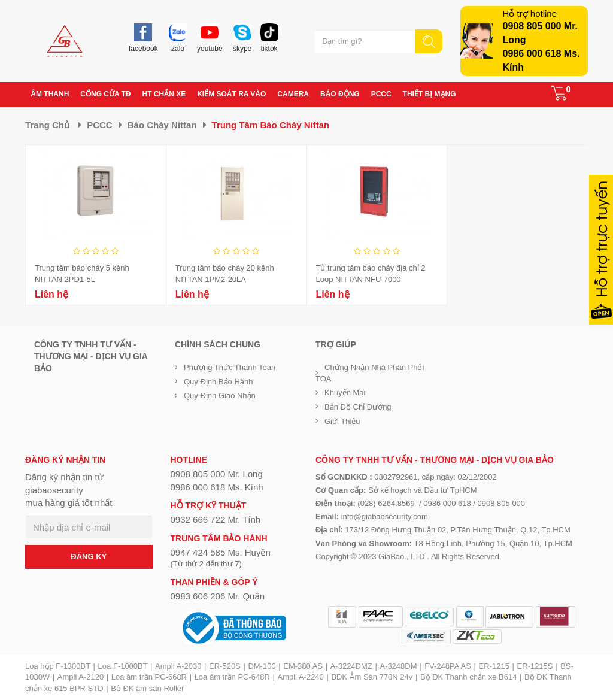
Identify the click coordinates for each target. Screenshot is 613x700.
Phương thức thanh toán (230, 367)
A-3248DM (398, 666)
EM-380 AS (303, 666)
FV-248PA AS (448, 666)
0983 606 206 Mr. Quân (218, 596)
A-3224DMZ (351, 666)
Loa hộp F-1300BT (58, 666)
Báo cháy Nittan (162, 125)
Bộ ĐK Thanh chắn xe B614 (468, 677)
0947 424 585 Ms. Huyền (221, 552)
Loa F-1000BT (123, 666)
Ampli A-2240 (301, 677)
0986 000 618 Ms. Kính (217, 487)
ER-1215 (494, 666)
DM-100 (262, 666)
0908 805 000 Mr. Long (217, 474)
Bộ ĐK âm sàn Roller (147, 688)
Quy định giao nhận (220, 396)
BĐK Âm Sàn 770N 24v (372, 677)
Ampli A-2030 (178, 666)
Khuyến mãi (345, 393)
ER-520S (225, 666)
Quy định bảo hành (219, 382)
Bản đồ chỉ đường (358, 407)
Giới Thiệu (342, 421)
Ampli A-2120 (81, 677)
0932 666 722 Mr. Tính (216, 519)
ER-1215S (535, 666)
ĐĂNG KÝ (89, 557)
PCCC (100, 125)
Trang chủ (47, 125)
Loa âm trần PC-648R (232, 677)
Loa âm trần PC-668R (149, 677)
